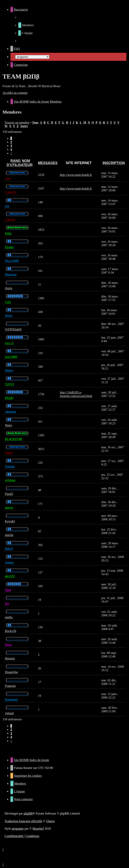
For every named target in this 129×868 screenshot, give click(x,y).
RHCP (9, 549)
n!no (8, 179)
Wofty (9, 316)
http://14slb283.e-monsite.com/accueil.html (76, 394)
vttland (9, 713)
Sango (9, 453)
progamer (18, 829)
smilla (9, 617)
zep (7, 206)
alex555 (10, 576)
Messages (48, 163)
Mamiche (11, 274)
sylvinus (10, 480)
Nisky (9, 425)
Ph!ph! (9, 398)
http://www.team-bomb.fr (76, 175)
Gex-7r (9, 343)
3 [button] (11, 146)
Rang (16, 161)
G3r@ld (10, 220)
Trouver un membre (17, 123)
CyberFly (11, 192)
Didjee (9, 370)
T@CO (9, 384)
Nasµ (8, 645)
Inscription (114, 163)
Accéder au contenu (15, 93)
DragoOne (11, 672)
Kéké (8, 233)
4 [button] (11, 150)
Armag (9, 562)
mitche (9, 535)
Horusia (10, 658)
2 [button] (11, 142)
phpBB (28, 813)
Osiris (9, 288)
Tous (35, 123)
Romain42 (11, 699)
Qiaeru (51, 821)
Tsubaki (10, 466)
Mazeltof (38, 829)
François (10, 686)
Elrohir (9, 247)
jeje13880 (11, 357)
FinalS (9, 494)
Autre (24, 126)
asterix (9, 508)
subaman (10, 412)
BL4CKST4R (14, 439)
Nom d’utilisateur (20, 163)
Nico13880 (12, 261)
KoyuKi (10, 521)
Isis (7, 604)
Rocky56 (11, 631)
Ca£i (8, 302)
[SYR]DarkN (13, 329)
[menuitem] (26, 25)
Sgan (8, 590)
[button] (11, 153)
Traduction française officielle (23, 821)
